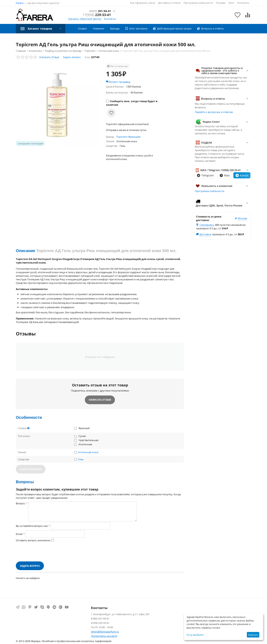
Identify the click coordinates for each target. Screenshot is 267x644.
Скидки (82, 28)
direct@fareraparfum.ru (105, 632)
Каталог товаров (42, 28)
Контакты (243, 3)
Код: (87, 57)
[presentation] (46, 552)
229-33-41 (97, 15)
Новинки (98, 28)
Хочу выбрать (195, 635)
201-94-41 (98, 11)
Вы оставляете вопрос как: (32, 526)
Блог (231, 3)
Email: (19, 534)
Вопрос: (21, 503)
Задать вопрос (72, 57)
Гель (81, 459)
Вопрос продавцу (118, 82)
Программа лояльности (198, 3)
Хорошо (253, 635)
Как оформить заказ (143, 3)
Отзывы (221, 3)
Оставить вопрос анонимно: (33, 540)
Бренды (115, 28)
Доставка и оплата (169, 3)
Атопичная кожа (88, 452)
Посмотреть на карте (104, 636)
